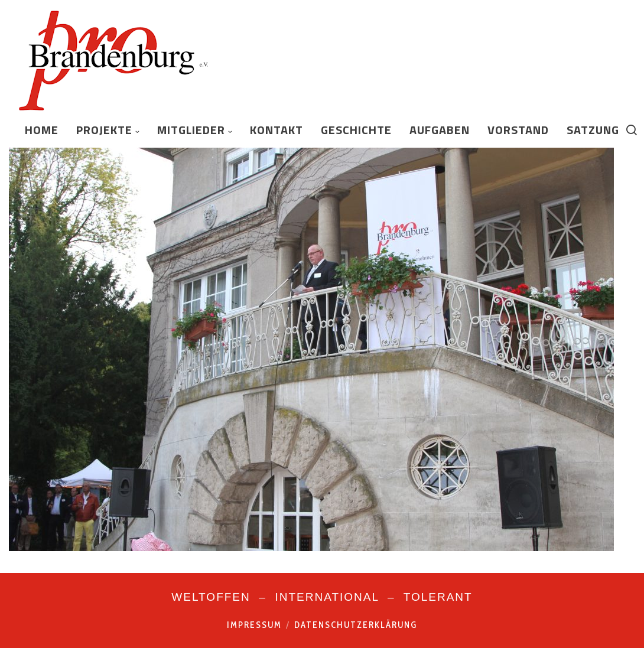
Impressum (254, 625)
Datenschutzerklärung (356, 625)
